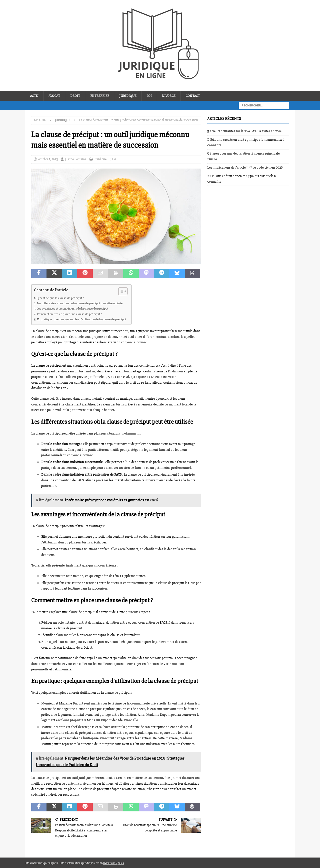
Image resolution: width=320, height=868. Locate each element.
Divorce (169, 96)
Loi (149, 96)
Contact (193, 96)
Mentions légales (114, 863)
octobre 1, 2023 (48, 159)
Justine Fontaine (76, 159)
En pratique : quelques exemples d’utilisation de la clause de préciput (82, 319)
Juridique (128, 96)
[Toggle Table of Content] (120, 291)
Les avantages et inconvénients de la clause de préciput (72, 309)
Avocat (54, 96)
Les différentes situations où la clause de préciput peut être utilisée (80, 303)
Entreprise (100, 96)
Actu (34, 96)
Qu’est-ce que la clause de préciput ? (60, 298)
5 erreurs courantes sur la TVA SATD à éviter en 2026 (245, 131)
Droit (75, 96)
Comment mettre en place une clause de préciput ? (69, 314)
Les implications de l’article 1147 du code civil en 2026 (245, 167)
